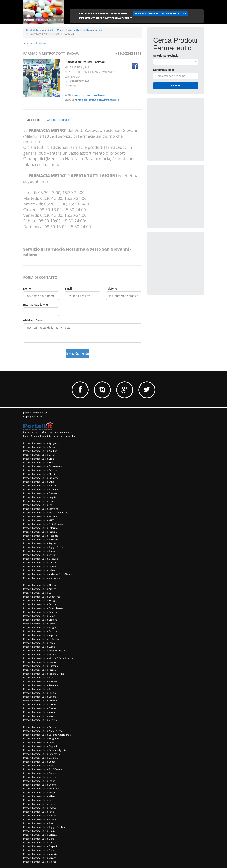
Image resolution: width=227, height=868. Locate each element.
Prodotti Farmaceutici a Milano (40, 796)
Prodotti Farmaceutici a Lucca (39, 647)
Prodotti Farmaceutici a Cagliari (40, 746)
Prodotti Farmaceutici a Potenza (40, 681)
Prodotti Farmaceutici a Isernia (40, 777)
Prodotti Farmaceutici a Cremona (41, 478)
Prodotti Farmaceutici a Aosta (39, 447)
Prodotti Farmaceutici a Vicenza (40, 720)
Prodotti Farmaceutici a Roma (39, 551)
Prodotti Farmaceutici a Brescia (40, 462)
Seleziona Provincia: (166, 56)
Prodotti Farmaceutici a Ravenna (41, 685)
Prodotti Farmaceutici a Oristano (41, 666)
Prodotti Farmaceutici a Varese (40, 712)
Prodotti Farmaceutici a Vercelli (40, 716)
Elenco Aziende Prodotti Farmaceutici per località (49, 436)
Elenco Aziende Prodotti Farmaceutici (79, 30)
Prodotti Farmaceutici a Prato (39, 823)
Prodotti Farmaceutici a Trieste (40, 850)
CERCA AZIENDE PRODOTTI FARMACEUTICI (104, 14)
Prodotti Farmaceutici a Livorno (40, 785)
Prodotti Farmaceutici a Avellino (40, 451)
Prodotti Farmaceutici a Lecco (39, 643)
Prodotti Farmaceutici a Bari (38, 593)
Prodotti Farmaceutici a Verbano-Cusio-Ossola (48, 574)
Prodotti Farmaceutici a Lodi (38, 505)
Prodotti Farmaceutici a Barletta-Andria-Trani (47, 735)
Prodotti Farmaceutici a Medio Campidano (46, 513)
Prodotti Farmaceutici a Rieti (38, 689)
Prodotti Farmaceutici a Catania (40, 612)
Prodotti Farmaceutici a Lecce (39, 501)
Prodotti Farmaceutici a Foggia (39, 627)
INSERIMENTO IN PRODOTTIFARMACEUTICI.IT (105, 18)
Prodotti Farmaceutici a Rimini (39, 831)
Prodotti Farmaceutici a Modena (40, 516)
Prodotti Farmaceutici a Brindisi (40, 604)
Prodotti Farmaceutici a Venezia (40, 854)
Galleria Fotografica (59, 120)
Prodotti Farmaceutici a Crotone (40, 620)
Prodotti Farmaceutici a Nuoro (39, 804)
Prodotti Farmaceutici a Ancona (40, 727)
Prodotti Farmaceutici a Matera (40, 792)
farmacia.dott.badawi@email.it (97, 100)
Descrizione (33, 120)
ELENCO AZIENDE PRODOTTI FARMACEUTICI (160, 14)
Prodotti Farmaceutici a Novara (40, 662)
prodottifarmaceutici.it (35, 413)
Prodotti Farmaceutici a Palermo (40, 528)
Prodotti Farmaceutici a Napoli (39, 800)
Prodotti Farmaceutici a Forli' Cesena (43, 769)
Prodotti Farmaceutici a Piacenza (41, 536)
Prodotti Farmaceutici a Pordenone (42, 539)
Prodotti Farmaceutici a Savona (40, 697)
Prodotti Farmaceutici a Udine (39, 570)
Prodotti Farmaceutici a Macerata (41, 789)
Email (68, 289)
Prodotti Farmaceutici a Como (39, 616)
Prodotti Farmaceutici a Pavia (39, 812)
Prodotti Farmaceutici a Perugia (40, 532)
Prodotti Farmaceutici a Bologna (40, 601)
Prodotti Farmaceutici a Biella (39, 459)
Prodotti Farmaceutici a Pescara (40, 816)
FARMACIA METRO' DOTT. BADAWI (85, 62)
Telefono (111, 289)
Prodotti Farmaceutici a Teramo (40, 563)
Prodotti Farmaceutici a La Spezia (41, 639)
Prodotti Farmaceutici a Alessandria (42, 585)
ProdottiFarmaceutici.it (39, 30)
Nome (27, 289)
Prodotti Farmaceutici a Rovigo (39, 693)
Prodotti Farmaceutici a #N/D (39, 520)
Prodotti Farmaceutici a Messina (40, 654)
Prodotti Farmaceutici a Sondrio (40, 701)
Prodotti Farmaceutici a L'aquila (40, 497)
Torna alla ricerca (35, 44)
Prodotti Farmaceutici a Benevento (42, 597)
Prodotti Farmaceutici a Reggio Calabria (44, 827)
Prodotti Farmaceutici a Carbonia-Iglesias (45, 750)
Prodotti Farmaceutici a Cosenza (41, 758)
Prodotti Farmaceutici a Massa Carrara (44, 651)
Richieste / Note (33, 321)
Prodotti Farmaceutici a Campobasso (43, 608)
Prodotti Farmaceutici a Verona (40, 858)
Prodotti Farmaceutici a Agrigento (41, 443)
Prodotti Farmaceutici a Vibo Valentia (43, 578)
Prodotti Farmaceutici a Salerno (40, 835)
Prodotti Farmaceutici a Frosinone (41, 489)
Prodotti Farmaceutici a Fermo (39, 624)
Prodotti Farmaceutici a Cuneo (39, 762)
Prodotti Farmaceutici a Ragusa (40, 543)
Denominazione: (164, 70)
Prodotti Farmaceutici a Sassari (40, 555)
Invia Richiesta (77, 353)
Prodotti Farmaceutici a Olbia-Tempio (43, 524)
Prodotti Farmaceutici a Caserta (40, 470)
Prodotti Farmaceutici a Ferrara (40, 765)
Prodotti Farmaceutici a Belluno (40, 455)
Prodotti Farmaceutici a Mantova (41, 509)
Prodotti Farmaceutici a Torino (39, 704)
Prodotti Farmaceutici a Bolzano (40, 742)
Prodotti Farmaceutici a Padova (40, 808)
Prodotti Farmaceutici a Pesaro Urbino (44, 674)
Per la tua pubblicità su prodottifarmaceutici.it (48, 432)
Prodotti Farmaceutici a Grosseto (41, 493)
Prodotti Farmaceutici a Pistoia (39, 819)
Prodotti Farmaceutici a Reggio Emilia (43, 547)
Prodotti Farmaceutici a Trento (39, 566)
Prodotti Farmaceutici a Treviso (40, 708)
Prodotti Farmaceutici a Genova (40, 631)
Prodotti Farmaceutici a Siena (39, 839)
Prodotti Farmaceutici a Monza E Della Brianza (48, 658)
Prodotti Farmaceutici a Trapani (40, 846)
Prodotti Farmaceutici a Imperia (40, 635)
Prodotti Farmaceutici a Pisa (38, 678)
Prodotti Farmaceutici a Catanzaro (41, 754)
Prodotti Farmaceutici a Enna (39, 482)
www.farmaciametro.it (89, 95)
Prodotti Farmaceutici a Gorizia (40, 773)
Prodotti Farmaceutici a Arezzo (40, 589)
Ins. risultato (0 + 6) (36, 305)
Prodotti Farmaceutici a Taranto (40, 842)
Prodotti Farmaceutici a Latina (39, 781)
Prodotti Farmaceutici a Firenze (40, 486)
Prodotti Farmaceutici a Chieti (39, 474)
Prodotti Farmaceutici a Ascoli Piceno (43, 731)
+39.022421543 (129, 53)
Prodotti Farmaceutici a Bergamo (41, 739)
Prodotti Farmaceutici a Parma (39, 670)
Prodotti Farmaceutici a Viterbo (40, 862)
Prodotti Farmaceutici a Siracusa (41, 559)
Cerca (176, 85)
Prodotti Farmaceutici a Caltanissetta (43, 466)
